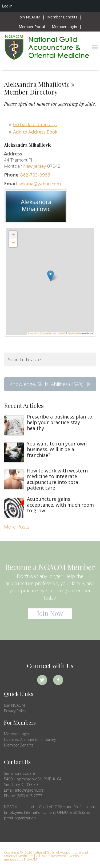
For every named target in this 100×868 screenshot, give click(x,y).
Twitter (42, 680)
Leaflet (61, 333)
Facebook (58, 680)
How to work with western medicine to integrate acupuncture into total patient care (57, 479)
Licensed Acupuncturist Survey (30, 739)
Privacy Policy (15, 711)
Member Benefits (19, 745)
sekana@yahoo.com (40, 184)
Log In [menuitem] (7, 6)
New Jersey (35, 166)
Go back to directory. (35, 124)
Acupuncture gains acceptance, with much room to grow (60, 505)
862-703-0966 (35, 175)
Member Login (16, 734)
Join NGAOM (14, 705)
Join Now (50, 613)
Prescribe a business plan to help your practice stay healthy (60, 422)
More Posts (17, 527)
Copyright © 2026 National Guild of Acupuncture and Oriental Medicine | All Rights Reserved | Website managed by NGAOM (46, 856)
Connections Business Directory (42, 333)
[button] (95, 47)
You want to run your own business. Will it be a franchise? (57, 449)
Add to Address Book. (36, 132)
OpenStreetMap (75, 333)
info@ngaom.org (29, 790)
